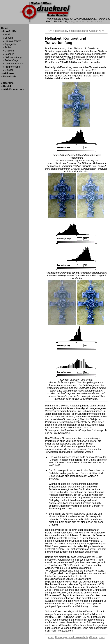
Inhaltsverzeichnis (78, 31)
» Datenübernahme (12, 64)
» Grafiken (8, 51)
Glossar (93, 31)
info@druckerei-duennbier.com (85, 22)
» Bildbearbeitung (11, 57)
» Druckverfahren (11, 41)
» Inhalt (6, 34)
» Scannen (8, 54)
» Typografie (9, 44)
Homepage (61, 31)
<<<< (51, 31)
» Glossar (7, 70)
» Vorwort (7, 38)
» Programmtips (11, 67)
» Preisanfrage (10, 60)
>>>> (102, 31)
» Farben (7, 47)
